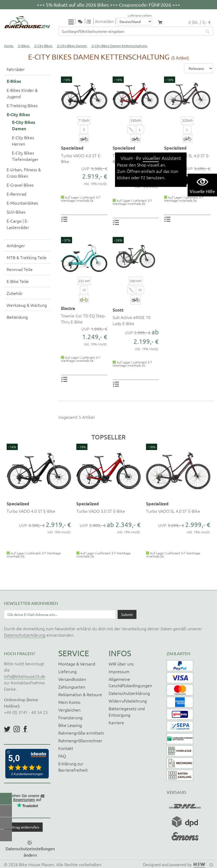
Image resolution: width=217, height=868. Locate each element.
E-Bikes (24, 46)
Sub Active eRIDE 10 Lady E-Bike (132, 320)
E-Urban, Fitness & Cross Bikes (24, 173)
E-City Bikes (43, 46)
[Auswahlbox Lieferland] (134, 22)
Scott (118, 310)
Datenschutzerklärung (25, 635)
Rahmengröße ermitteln (81, 733)
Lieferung (67, 671)
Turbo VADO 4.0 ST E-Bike (81, 158)
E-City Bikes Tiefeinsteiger (25, 156)
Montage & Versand (77, 664)
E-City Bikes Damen (72, 46)
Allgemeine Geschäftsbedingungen (130, 682)
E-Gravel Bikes (20, 185)
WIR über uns (121, 664)
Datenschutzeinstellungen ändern (30, 852)
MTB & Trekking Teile (27, 257)
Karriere (116, 722)
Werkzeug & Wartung (27, 305)
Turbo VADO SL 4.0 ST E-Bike (187, 158)
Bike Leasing (70, 725)
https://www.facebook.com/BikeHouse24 (25, 729)
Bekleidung (17, 317)
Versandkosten (72, 679)
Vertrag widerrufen (23, 827)
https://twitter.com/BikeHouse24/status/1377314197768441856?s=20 (7, 729)
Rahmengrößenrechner (80, 740)
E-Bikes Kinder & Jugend (22, 93)
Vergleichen (69, 710)
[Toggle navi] (72, 22)
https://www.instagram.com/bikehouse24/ (17, 729)
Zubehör (15, 293)
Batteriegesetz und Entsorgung (127, 712)
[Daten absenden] (127, 614)
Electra (68, 308)
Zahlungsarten (72, 687)
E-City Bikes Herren (23, 141)
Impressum (119, 671)
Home (9, 46)
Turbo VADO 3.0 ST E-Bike (133, 158)
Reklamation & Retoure (80, 694)
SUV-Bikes (16, 212)
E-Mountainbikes (22, 203)
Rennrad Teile (20, 269)
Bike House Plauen (37, 864)
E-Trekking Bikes (22, 105)
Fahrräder (16, 69)
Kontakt (66, 748)
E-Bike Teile (18, 281)
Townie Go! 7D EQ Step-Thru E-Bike (83, 318)
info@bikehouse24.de (25, 676)
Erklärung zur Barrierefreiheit (73, 767)
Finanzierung (70, 717)
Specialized (72, 148)
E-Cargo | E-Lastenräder (18, 224)
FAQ (62, 756)
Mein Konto (69, 702)
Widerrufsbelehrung (128, 701)
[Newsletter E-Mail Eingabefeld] (60, 614)
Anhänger (16, 245)
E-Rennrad (16, 194)
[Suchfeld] (130, 31)
